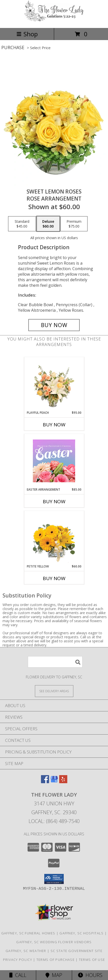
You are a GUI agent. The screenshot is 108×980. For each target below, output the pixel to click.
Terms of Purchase (56, 960)
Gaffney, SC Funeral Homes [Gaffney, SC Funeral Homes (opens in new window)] (28, 933)
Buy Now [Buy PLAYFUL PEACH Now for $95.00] (54, 425)
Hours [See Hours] (90, 975)
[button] (54, 879)
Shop (27, 34)
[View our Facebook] (45, 782)
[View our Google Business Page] (54, 782)
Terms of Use (92, 960)
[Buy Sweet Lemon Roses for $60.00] (54, 325)
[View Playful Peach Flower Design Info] (54, 384)
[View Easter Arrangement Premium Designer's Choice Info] (54, 461)
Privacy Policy (18, 960)
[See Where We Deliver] (54, 691)
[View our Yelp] (63, 782)
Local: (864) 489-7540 (54, 821)
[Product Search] (55, 662)
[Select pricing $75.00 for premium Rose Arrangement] (74, 224)
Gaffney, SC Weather (26, 951)
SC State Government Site (77, 951)
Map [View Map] (54, 975)
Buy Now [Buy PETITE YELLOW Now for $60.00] (54, 578)
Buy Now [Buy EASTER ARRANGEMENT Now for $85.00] (54, 501)
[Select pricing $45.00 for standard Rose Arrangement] (22, 224)
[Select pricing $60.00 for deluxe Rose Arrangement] (48, 224)
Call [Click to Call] (18, 975)
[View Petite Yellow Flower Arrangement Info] (54, 538)
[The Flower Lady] (54, 21)
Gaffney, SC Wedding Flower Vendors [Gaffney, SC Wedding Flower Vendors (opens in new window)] (54, 942)
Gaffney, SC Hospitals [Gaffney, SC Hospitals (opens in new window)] (81, 933)
